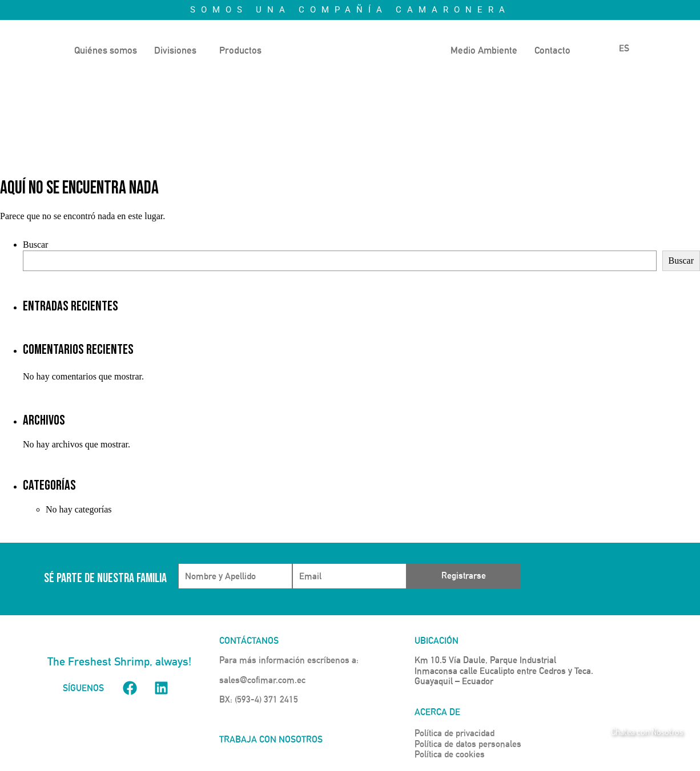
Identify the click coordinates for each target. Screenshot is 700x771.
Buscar (35, 245)
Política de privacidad (454, 733)
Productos (240, 50)
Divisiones (175, 50)
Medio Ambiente (484, 50)
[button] (178, 51)
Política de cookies (450, 754)
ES (617, 48)
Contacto (552, 50)
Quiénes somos (106, 50)
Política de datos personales (468, 744)
